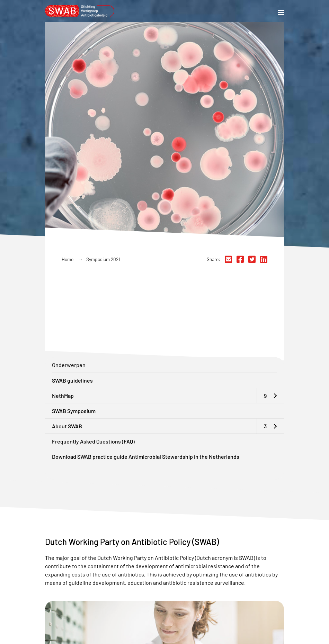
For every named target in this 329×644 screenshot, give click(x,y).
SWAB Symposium (74, 411)
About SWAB (67, 426)
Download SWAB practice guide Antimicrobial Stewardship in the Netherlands (146, 457)
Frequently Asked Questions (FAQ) (93, 441)
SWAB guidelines (72, 380)
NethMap (63, 396)
